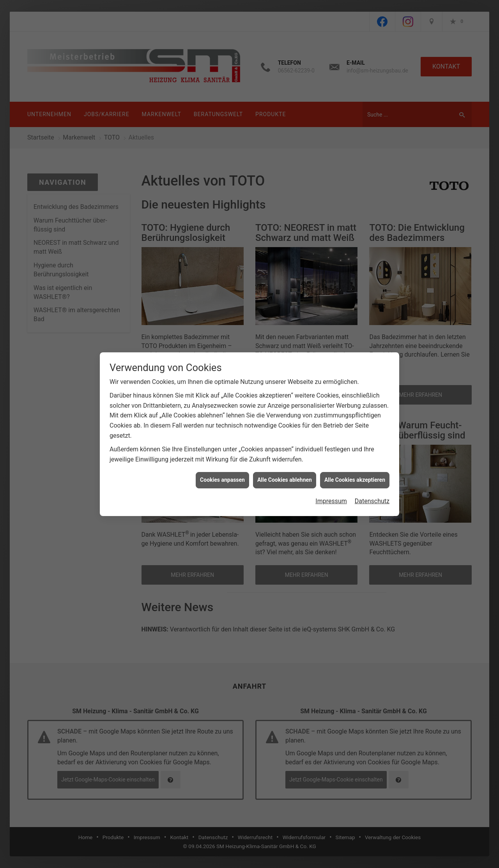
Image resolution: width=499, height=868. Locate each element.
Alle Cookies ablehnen (285, 458)
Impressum (331, 479)
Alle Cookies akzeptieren (355, 458)
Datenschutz (372, 479)
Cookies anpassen (222, 458)
